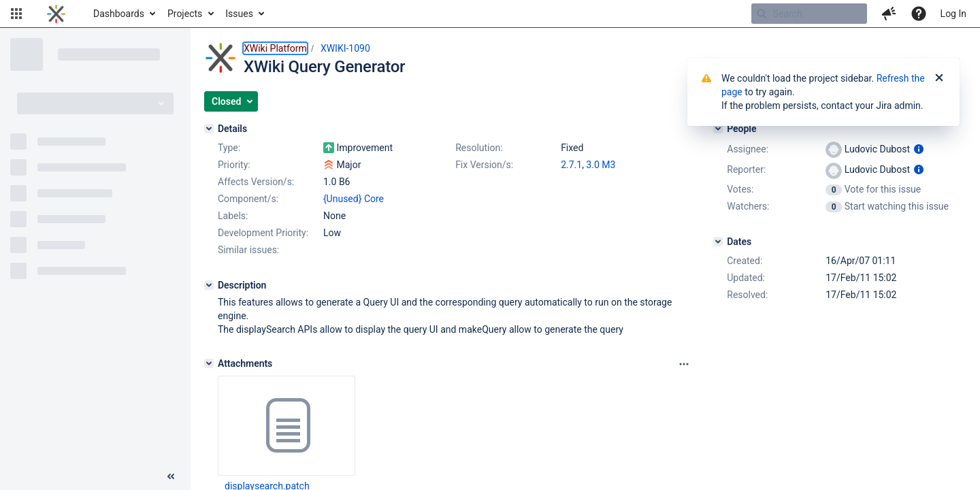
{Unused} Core (354, 199)
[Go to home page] (56, 14)
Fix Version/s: (484, 165)
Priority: (234, 165)
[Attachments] (209, 363)
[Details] (209, 129)
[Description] (209, 285)
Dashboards (119, 14)
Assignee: (748, 149)
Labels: (233, 216)
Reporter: (746, 169)
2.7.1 (571, 165)
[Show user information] (919, 149)
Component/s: (248, 199)
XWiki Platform (275, 48)
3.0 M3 (601, 165)
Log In (953, 14)
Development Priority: (263, 233)
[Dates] (718, 242)
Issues (239, 14)
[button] (16, 14)
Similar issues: (248, 250)
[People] (718, 129)
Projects (185, 14)
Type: (229, 148)
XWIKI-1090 (345, 48)
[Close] (939, 78)
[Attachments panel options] (684, 364)
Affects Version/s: (256, 182)
